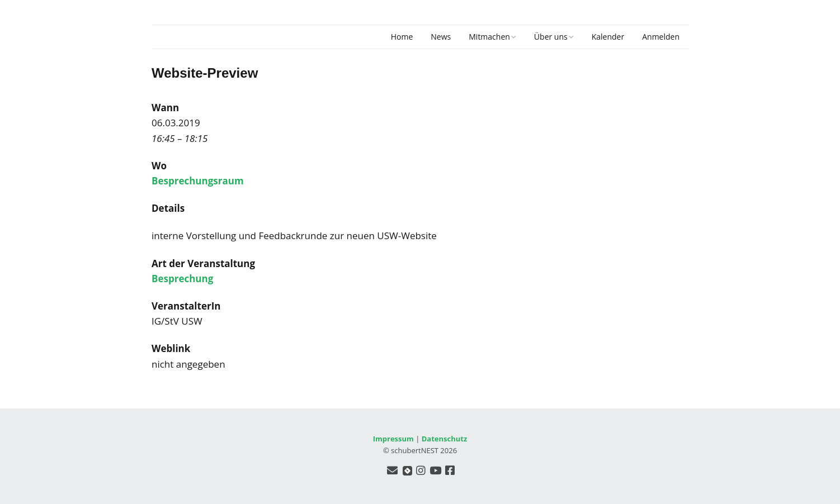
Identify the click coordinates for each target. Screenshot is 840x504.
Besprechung (182, 279)
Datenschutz (445, 439)
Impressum (393, 439)
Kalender (608, 37)
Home (402, 37)
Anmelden (661, 37)
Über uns (551, 37)
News (441, 37)
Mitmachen (489, 37)
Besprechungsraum (198, 181)
